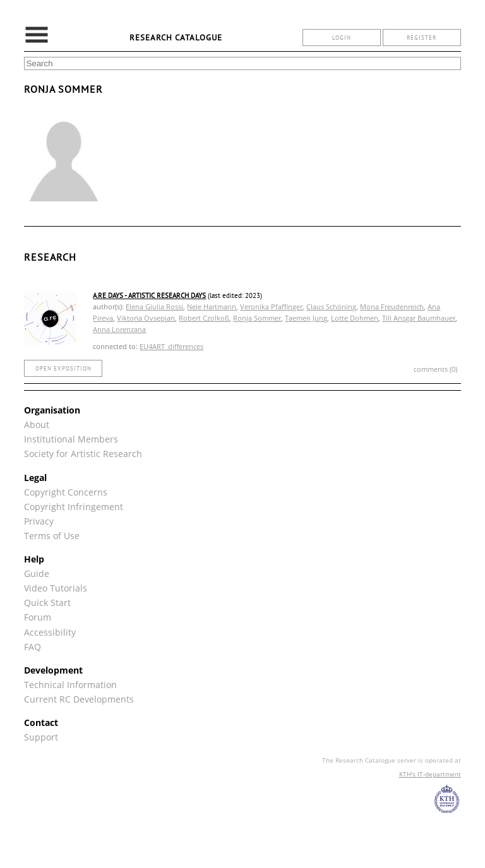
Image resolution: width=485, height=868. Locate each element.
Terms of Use (52, 536)
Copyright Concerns (66, 492)
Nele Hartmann (212, 306)
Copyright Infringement (74, 507)
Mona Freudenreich (392, 306)
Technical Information (70, 685)
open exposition (63, 368)
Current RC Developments (79, 699)
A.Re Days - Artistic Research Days (149, 295)
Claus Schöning (331, 306)
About (37, 425)
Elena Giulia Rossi (154, 306)
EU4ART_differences (171, 346)
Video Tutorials (56, 588)
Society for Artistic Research (83, 454)
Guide (37, 574)
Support (41, 737)
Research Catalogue (176, 38)
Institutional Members (71, 439)
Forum (38, 617)
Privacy (39, 521)
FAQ (33, 647)
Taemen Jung (306, 318)
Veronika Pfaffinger (271, 306)
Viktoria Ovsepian (146, 318)
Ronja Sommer (257, 318)
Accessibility (50, 632)
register (422, 38)
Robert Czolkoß (204, 318)
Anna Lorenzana (119, 329)
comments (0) (435, 369)
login (342, 38)
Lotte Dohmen (355, 318)
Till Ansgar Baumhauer (419, 318)
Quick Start (47, 603)
